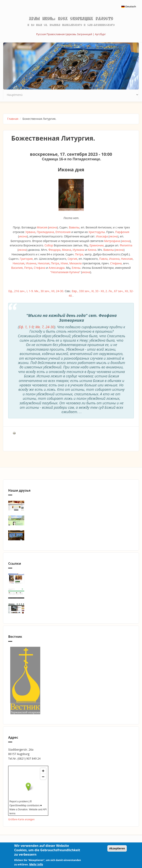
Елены (76, 268)
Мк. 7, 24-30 (45, 327)
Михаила (75, 263)
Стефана (116, 263)
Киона (92, 250)
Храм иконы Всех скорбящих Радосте (71, 19)
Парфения (122, 232)
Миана (66, 250)
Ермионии (97, 245)
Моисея (42, 227)
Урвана (30, 232)
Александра (57, 268)
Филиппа (126, 245)
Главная (13, 119)
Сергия (72, 259)
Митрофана (112, 241)
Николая (127, 259)
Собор (49, 245)
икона (53, 227)
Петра (79, 254)
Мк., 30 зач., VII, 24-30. (49, 291)
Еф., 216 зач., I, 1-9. (21, 291)
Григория (26, 259)
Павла (103, 259)
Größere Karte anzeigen (21, 819)
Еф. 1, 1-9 (26, 327)
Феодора (54, 250)
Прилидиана (45, 232)
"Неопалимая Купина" (65, 272)
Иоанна (114, 259)
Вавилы (74, 227)
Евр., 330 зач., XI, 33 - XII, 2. (90, 291)
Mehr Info (36, 864)
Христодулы (97, 232)
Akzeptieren (117, 848)
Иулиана (79, 250)
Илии (64, 263)
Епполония (63, 232)
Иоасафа (102, 236)
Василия (17, 268)
